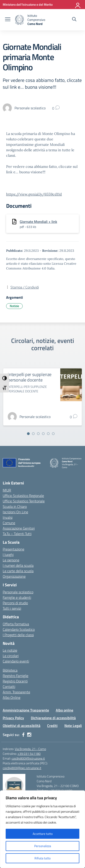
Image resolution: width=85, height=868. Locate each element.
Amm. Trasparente (16, 692)
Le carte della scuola (18, 571)
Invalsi (8, 517)
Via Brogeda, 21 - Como (30, 749)
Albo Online (12, 697)
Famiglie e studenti (17, 597)
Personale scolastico (18, 592)
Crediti (52, 726)
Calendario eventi (16, 661)
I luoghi (8, 555)
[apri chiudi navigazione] (8, 20)
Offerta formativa (16, 624)
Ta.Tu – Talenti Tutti (17, 534)
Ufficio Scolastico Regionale (23, 496)
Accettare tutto (43, 834)
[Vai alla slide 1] (28, 434)
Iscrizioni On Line (15, 512)
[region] (42, 829)
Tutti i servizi (12, 608)
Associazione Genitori (19, 528)
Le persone (11, 560)
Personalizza (43, 846)
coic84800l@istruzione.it (28, 758)
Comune (9, 523)
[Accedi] (78, 5)
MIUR (7, 490)
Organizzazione (14, 576)
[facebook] (23, 735)
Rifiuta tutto (42, 858)
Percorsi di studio (15, 603)
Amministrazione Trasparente (26, 710)
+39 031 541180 (29, 754)
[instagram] (29, 735)
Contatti (9, 687)
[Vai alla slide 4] (43, 434)
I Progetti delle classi (18, 635)
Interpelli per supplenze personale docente (30, 377)
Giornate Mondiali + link (38, 222)
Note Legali (73, 726)
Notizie (14, 306)
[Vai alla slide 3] (38, 434)
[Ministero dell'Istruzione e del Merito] (28, 4)
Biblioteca (10, 670)
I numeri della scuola (18, 565)
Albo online (64, 710)
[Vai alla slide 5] (48, 434)
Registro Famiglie (16, 676)
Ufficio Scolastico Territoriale (24, 501)
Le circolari (11, 656)
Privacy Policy (13, 718)
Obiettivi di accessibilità (22, 726)
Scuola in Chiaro (15, 506)
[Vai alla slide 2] (33, 434)
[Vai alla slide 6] (53, 434)
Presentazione (13, 549)
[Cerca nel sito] (74, 20)
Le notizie (10, 650)
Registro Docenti (15, 681)
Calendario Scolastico (19, 629)
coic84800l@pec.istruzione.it (22, 768)
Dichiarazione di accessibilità (53, 718)
